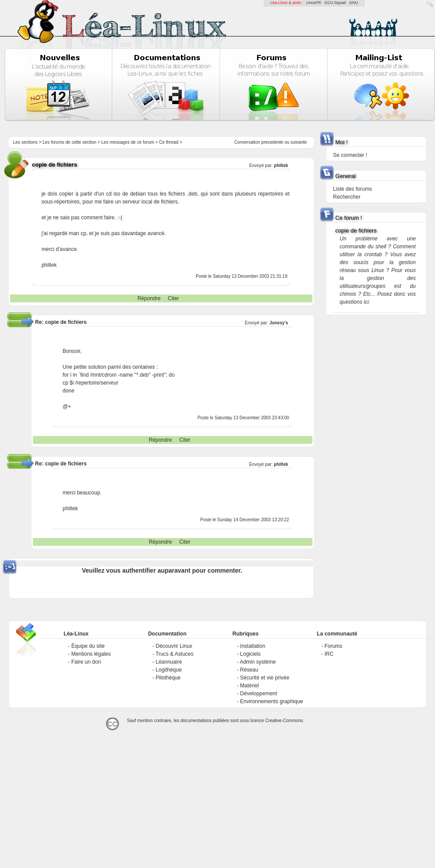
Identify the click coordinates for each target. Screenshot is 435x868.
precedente (272, 142)
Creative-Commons (284, 721)
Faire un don (86, 662)
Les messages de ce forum (128, 142)
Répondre (149, 298)
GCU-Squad (335, 3)
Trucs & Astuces (174, 654)
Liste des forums (352, 189)
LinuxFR (314, 3)
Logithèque (169, 670)
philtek (281, 165)
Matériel (249, 686)
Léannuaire (169, 662)
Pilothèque (168, 678)
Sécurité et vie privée (265, 678)
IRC (329, 654)
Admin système (258, 662)
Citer (173, 298)
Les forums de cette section (69, 142)
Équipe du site (88, 646)
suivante (299, 142)
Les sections (25, 142)
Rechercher (347, 197)
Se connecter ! (350, 155)
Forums (333, 646)
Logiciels (250, 654)
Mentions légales (91, 654)
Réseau (249, 670)
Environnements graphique (271, 701)
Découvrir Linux (174, 646)
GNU (354, 3)
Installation (252, 646)
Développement (258, 694)
